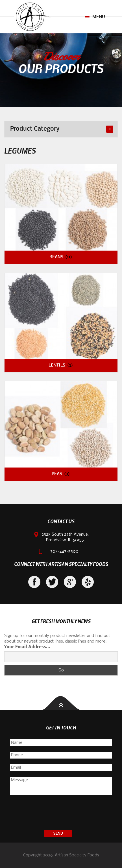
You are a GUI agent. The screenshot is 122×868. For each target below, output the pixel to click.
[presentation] (61, 813)
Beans (61, 257)
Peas (61, 474)
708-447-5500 (64, 552)
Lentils (61, 365)
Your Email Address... (27, 647)
